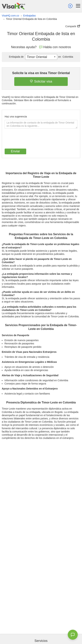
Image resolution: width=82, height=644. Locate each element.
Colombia (65, 57)
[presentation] (32, 139)
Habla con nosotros (55, 47)
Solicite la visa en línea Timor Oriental (41, 73)
